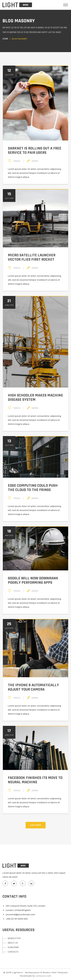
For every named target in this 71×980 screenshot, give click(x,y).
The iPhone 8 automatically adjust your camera (33, 687)
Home (5, 39)
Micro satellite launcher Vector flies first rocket (32, 257)
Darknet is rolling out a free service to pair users (35, 150)
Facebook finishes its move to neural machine (35, 780)
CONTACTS (13, 952)
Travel (17, 161)
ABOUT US (13, 943)
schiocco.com (44, 976)
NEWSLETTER (14, 938)
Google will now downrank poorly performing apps (33, 580)
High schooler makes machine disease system (35, 397)
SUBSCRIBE (13, 947)
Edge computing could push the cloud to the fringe (33, 488)
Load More (36, 825)
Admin (35, 161)
